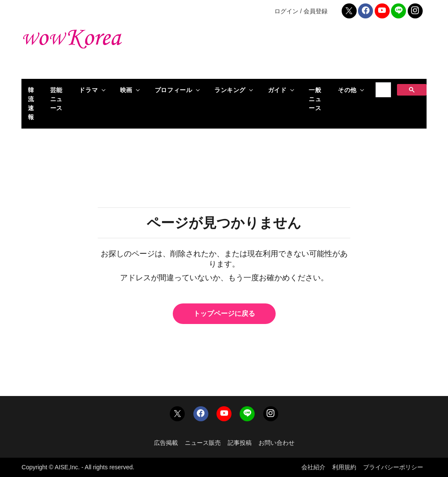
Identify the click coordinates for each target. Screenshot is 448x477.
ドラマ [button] (88, 90)
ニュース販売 (203, 443)
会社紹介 (313, 467)
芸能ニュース (56, 99)
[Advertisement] (293, 51)
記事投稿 (240, 443)
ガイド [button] (277, 90)
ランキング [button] (230, 90)
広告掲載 (166, 443)
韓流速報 (31, 103)
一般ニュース (315, 99)
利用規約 (344, 467)
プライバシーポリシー (393, 467)
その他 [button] (347, 90)
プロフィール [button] (173, 90)
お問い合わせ (277, 443)
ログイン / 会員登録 (301, 11)
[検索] (382, 90)
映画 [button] (126, 90)
